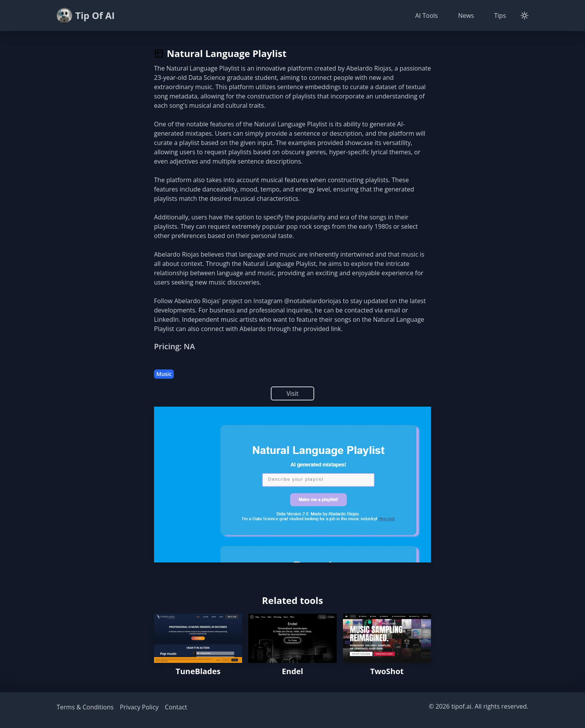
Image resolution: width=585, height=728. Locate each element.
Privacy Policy (139, 707)
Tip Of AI (86, 16)
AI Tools (426, 16)
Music (164, 374)
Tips (500, 16)
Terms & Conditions (85, 707)
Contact (176, 707)
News (466, 16)
